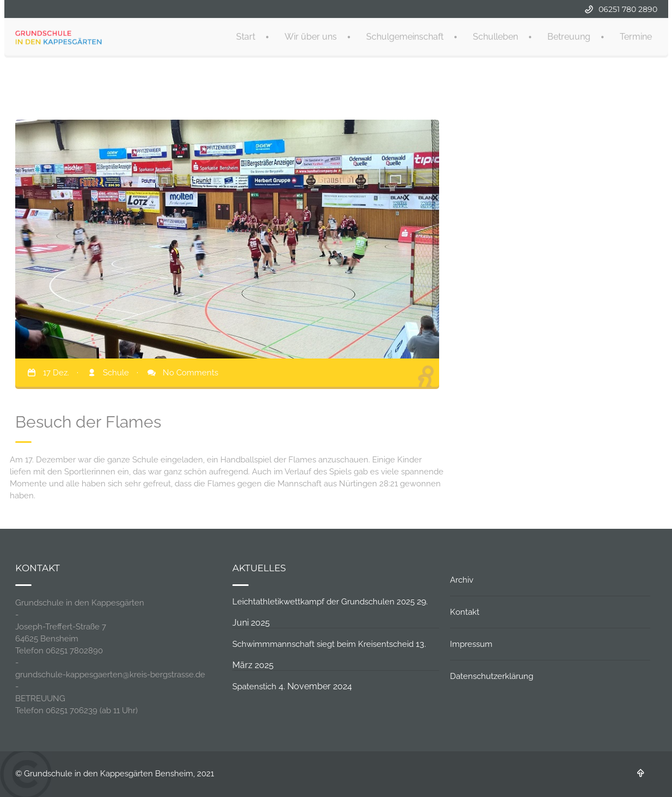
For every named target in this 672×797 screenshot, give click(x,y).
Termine (636, 36)
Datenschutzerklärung (492, 676)
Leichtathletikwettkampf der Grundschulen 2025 (323, 602)
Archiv (462, 580)
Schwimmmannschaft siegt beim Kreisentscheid (323, 644)
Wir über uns (311, 36)
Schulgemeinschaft (405, 36)
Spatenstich (254, 687)
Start (246, 36)
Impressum (471, 644)
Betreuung (569, 36)
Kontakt (465, 612)
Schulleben (495, 36)
